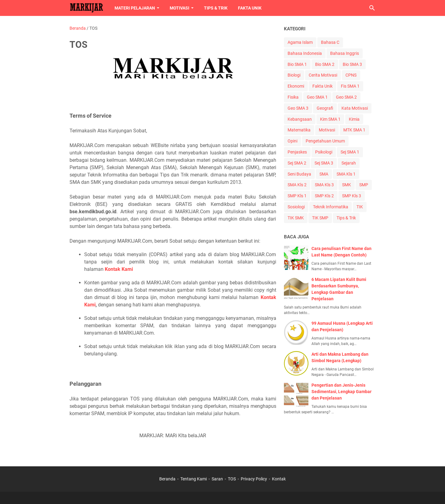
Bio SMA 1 (297, 64)
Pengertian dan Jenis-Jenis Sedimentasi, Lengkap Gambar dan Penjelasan (341, 392)
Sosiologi (296, 207)
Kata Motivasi (355, 108)
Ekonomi (296, 86)
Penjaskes (297, 152)
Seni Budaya (299, 174)
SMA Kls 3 (324, 185)
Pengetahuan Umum (325, 141)
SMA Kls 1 (346, 174)
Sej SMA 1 (350, 152)
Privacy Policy (254, 479)
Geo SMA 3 (298, 108)
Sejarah (349, 163)
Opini (292, 141)
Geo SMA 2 (346, 97)
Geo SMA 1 (317, 97)
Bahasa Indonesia (305, 53)
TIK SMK (296, 218)
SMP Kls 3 (352, 196)
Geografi (325, 108)
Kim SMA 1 (330, 119)
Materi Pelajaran (135, 8)
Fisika (293, 97)
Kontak (279, 479)
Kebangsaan (300, 119)
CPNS (351, 75)
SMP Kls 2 (324, 196)
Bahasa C (330, 42)
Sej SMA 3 (324, 163)
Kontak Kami (119, 269)
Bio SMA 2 (325, 64)
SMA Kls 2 (297, 185)
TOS (232, 479)
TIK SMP (320, 218)
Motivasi (179, 8)
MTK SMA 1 (354, 130)
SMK (347, 185)
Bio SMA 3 (352, 64)
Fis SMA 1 (350, 86)
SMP (364, 185)
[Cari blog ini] (372, 8)
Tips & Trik (216, 8)
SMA (324, 174)
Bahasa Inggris (345, 53)
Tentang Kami (194, 479)
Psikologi (324, 152)
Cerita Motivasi (323, 75)
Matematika (299, 130)
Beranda (167, 479)
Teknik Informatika (331, 207)
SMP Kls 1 (297, 196)
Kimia (354, 119)
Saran (217, 479)
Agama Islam (300, 42)
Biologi (294, 75)
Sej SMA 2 (297, 163)
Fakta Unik (250, 8)
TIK (360, 207)
